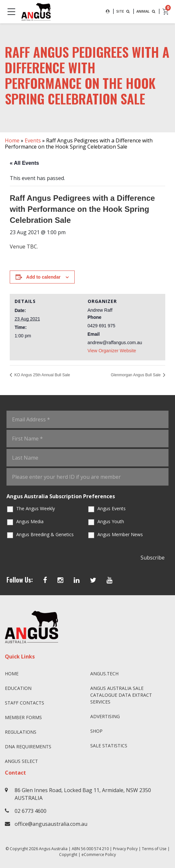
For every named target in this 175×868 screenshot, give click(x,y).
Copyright (68, 855)
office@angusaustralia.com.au (51, 824)
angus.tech (104, 674)
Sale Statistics (109, 746)
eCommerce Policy (99, 855)
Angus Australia (53, 849)
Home (12, 140)
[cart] (166, 12)
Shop (96, 731)
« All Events (24, 163)
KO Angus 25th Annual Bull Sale (42, 375)
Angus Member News (120, 534)
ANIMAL (146, 11)
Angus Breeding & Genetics (45, 534)
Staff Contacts (25, 703)
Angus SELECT (21, 761)
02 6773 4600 (31, 811)
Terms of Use (154, 849)
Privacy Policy (125, 849)
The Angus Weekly (36, 508)
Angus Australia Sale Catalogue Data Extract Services (121, 695)
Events (33, 140)
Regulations (21, 732)
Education (18, 688)
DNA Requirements (28, 747)
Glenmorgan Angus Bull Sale (136, 375)
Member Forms (23, 717)
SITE (124, 11)
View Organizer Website (112, 351)
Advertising (105, 716)
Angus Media (30, 521)
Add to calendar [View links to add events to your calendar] (44, 277)
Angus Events (112, 508)
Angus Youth (111, 521)
